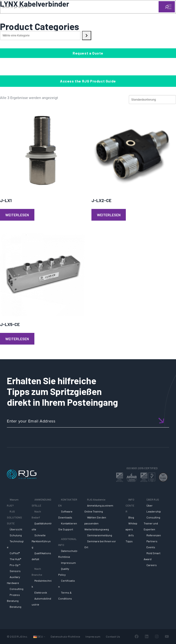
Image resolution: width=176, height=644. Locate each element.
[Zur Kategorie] (87, 36)
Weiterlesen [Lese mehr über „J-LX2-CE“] (109, 215)
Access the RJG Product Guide (88, 81)
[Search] (163, 14)
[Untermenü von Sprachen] (44, 637)
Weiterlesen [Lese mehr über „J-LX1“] (17, 215)
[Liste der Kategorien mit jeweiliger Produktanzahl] (40, 36)
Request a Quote (88, 53)
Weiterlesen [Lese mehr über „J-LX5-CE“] (17, 339)
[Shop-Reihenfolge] (152, 100)
